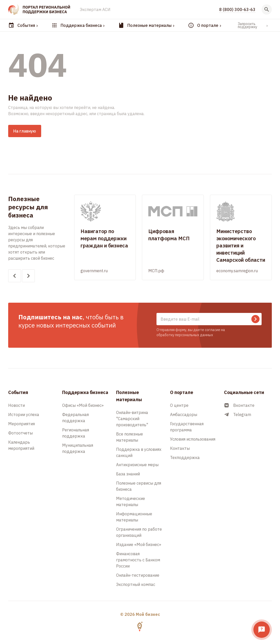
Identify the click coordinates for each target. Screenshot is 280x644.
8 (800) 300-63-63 (237, 9)
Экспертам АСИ (95, 9)
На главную (25, 131)
